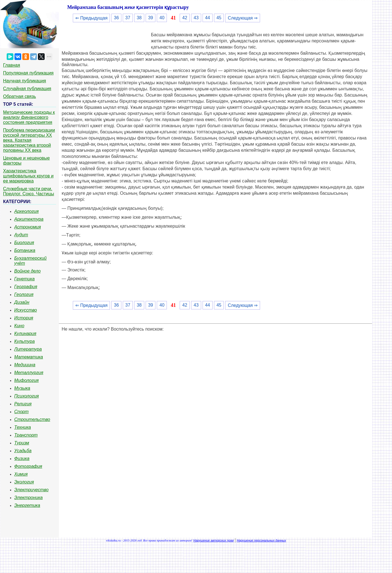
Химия (21, 474)
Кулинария (25, 334)
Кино (19, 326)
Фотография (28, 466)
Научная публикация (25, 81)
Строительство (32, 419)
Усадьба (23, 451)
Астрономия (28, 227)
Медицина (25, 365)
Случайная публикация (27, 89)
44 (208, 18)
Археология (27, 211)
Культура (24, 341)
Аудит (21, 235)
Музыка (22, 388)
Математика (29, 357)
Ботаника (25, 250)
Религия (23, 404)
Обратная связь (20, 96)
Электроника (28, 498)
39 (151, 18)
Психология (27, 396)
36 (116, 18)
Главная (12, 65)
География (26, 287)
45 (219, 18)
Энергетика (27, 505)
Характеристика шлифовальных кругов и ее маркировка (28, 176)
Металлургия (29, 373)
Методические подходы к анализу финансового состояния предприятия (29, 117)
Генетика (24, 279)
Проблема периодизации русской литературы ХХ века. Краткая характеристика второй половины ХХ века (29, 140)
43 (196, 18)
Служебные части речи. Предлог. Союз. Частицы (29, 191)
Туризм (22, 443)
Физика (22, 458)
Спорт (21, 412)
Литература (28, 349)
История (24, 318)
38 (139, 18)
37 (128, 18)
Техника (23, 427)
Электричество (31, 490)
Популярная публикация (28, 73)
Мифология (27, 380)
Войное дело (27, 271)
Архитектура (29, 219)
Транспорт (26, 435)
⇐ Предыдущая (91, 18)
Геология (24, 294)
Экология (24, 482)
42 (185, 18)
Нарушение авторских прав (213, 540)
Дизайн (22, 302)
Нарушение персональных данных (262, 540)
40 (162, 18)
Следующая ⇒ (243, 18)
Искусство (26, 310)
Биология (24, 243)
